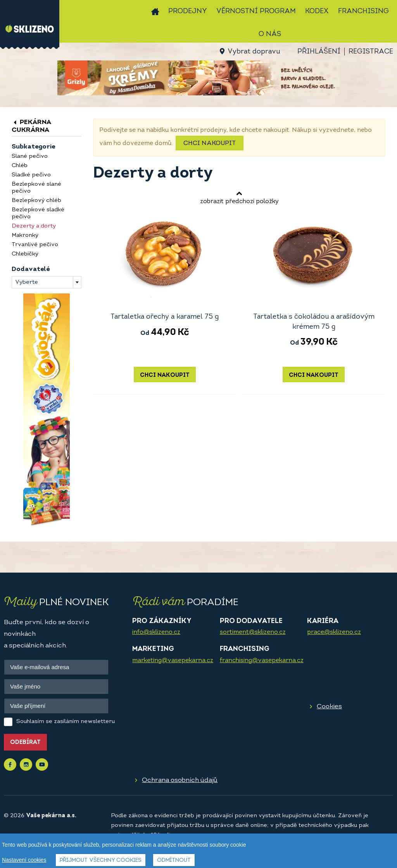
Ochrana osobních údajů (180, 780)
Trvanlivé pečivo (35, 245)
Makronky (25, 236)
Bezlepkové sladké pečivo (38, 213)
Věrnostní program (256, 11)
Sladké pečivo (31, 175)
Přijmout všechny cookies (101, 860)
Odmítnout (174, 860)
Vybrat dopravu (254, 52)
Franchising (363, 11)
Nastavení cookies (24, 860)
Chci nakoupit (210, 143)
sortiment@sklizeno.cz (253, 632)
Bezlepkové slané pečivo (36, 188)
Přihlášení (319, 52)
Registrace (371, 52)
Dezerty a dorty (34, 226)
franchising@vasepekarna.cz (262, 661)
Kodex (317, 11)
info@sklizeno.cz (156, 632)
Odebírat (25, 743)
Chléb (20, 166)
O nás (270, 34)
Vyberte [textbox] (27, 282)
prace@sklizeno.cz (334, 632)
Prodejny (188, 11)
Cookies (329, 707)
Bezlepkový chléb (36, 201)
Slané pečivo (30, 156)
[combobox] (47, 282)
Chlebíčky (25, 254)
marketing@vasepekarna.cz (173, 661)
